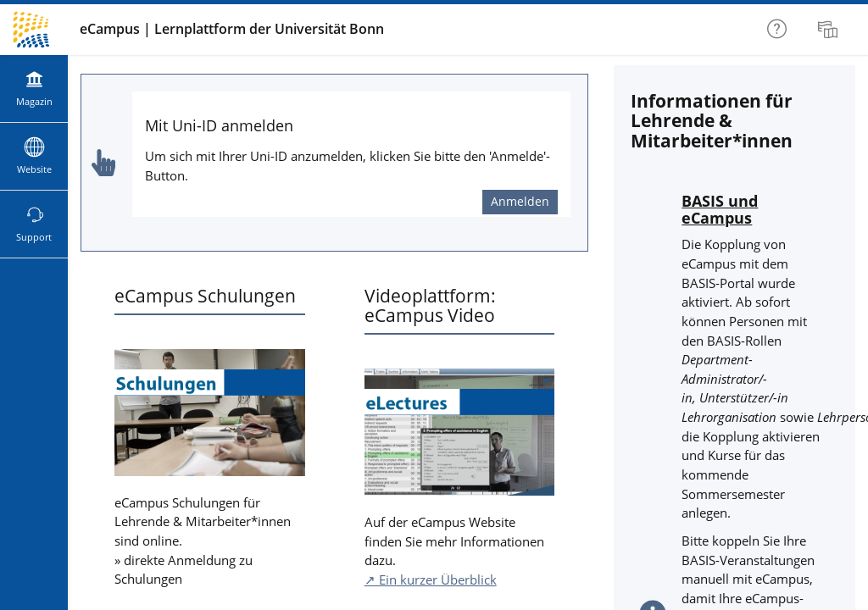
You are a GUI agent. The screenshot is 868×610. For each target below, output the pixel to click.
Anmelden (520, 201)
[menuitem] (830, 30)
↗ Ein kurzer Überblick (431, 579)
